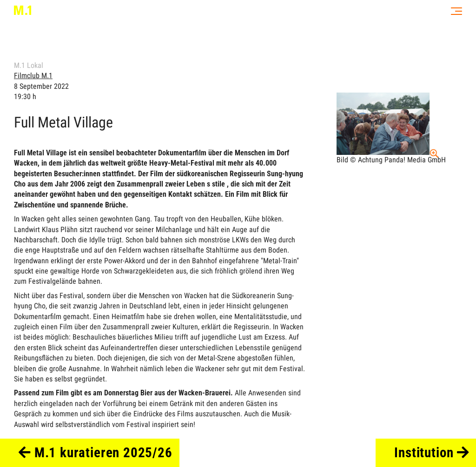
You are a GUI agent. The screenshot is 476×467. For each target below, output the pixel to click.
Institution (432, 453)
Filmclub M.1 (33, 76)
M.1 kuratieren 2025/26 (96, 453)
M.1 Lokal (29, 65)
